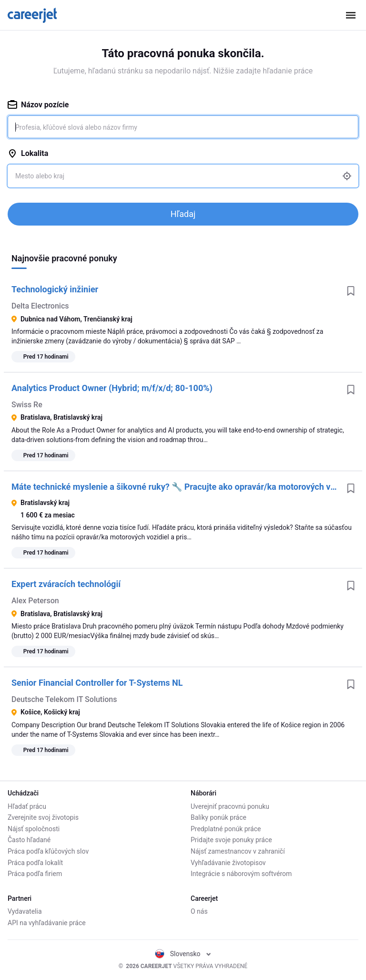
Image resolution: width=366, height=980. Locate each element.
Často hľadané (29, 840)
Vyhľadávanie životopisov (228, 863)
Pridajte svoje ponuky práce (231, 840)
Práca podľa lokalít (35, 863)
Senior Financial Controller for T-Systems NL (97, 683)
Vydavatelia (25, 911)
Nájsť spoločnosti (34, 829)
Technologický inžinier (55, 289)
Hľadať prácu (27, 806)
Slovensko (183, 954)
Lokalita (28, 153)
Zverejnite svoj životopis (43, 817)
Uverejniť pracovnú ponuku (230, 806)
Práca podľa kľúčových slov (48, 851)
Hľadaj (183, 214)
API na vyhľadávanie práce (47, 923)
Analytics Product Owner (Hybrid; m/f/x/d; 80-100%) (112, 388)
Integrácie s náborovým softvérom (241, 874)
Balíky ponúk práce (219, 817)
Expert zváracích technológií (66, 584)
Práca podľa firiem (35, 874)
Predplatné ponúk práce (226, 829)
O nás (199, 911)
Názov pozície (38, 105)
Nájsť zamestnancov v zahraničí (238, 851)
